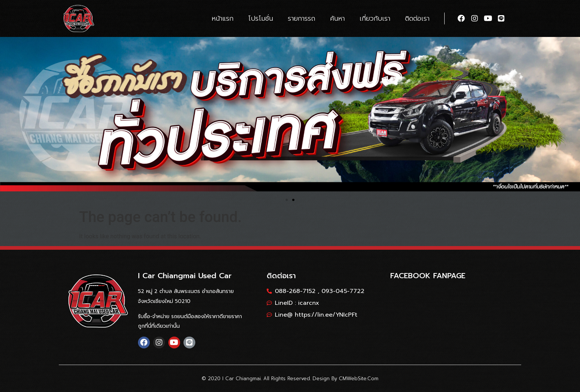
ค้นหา (337, 18)
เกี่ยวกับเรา (375, 18)
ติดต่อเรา (417, 18)
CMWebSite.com (359, 379)
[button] (287, 200)
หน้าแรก (222, 18)
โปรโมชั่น (261, 18)
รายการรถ (301, 18)
